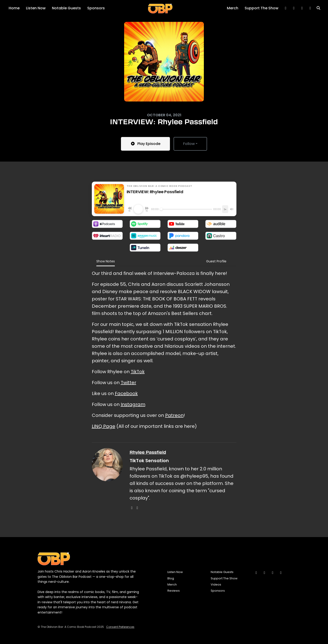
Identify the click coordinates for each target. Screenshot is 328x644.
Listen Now (36, 8)
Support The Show (261, 8)
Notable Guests (66, 8)
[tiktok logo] (137, 508)
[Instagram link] (302, 8)
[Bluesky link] (286, 8)
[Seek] (186, 209)
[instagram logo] (132, 508)
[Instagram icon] (256, 573)
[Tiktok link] (294, 8)
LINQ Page (104, 426)
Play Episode (145, 144)
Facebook (126, 393)
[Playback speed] (225, 209)
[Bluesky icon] (264, 573)
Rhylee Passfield (148, 452)
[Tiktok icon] (273, 573)
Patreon (174, 415)
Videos (216, 584)
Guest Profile (216, 261)
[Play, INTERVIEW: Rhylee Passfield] (138, 209)
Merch (233, 8)
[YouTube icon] (281, 573)
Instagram (133, 404)
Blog (171, 578)
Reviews (174, 591)
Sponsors (96, 8)
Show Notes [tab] (106, 261)
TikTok (138, 372)
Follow (189, 144)
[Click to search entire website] (318, 8)
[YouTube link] (310, 8)
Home (14, 8)
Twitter (128, 383)
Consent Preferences (120, 627)
